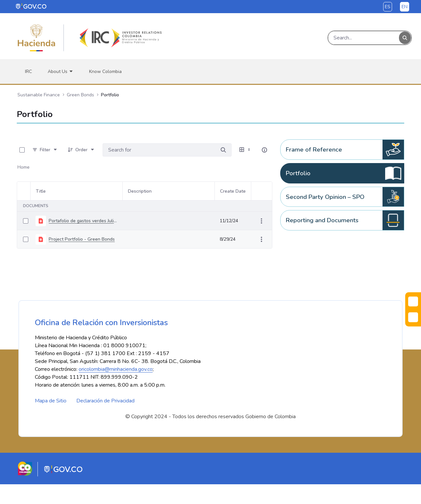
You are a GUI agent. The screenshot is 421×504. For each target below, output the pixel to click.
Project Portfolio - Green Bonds (82, 239)
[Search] (364, 38)
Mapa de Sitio (51, 420)
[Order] (81, 150)
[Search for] (223, 150)
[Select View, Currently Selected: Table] (245, 150)
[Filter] (45, 150)
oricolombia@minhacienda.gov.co (116, 389)
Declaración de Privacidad (105, 420)
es (388, 7)
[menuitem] (28, 72)
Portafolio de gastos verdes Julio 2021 (83, 221)
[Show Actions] (261, 221)
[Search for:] (159, 150)
